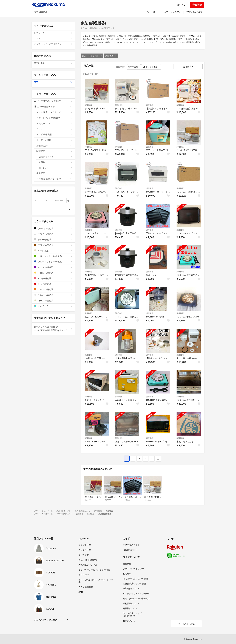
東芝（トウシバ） (92, 56)
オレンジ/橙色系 (53, 289)
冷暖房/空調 (54, 146)
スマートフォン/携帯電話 (54, 118)
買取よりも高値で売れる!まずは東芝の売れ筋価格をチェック (53, 328)
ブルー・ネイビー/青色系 (53, 262)
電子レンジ (56, 168)
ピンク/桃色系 (53, 278)
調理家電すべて (56, 157)
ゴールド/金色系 (53, 301)
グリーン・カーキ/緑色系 (53, 256)
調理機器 (111, 56)
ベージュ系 (53, 251)
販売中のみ (119, 67)
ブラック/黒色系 (53, 228)
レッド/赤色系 (53, 284)
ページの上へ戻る (186, 624)
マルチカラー (53, 306)
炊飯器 (56, 162)
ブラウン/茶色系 (53, 245)
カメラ (54, 129)
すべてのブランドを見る (46, 620)
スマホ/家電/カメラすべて (54, 112)
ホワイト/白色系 (53, 234)
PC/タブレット (54, 123)
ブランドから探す (194, 12)
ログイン (182, 5)
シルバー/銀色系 (53, 295)
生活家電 (54, 173)
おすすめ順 (134, 67)
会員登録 (197, 5)
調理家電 (54, 151)
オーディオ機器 (54, 140)
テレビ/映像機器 (54, 134)
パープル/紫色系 (53, 267)
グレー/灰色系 (53, 239)
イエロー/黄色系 (53, 273)
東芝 (53, 82)
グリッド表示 (151, 67)
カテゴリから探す (172, 12)
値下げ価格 (53, 63)
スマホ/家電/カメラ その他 (54, 179)
